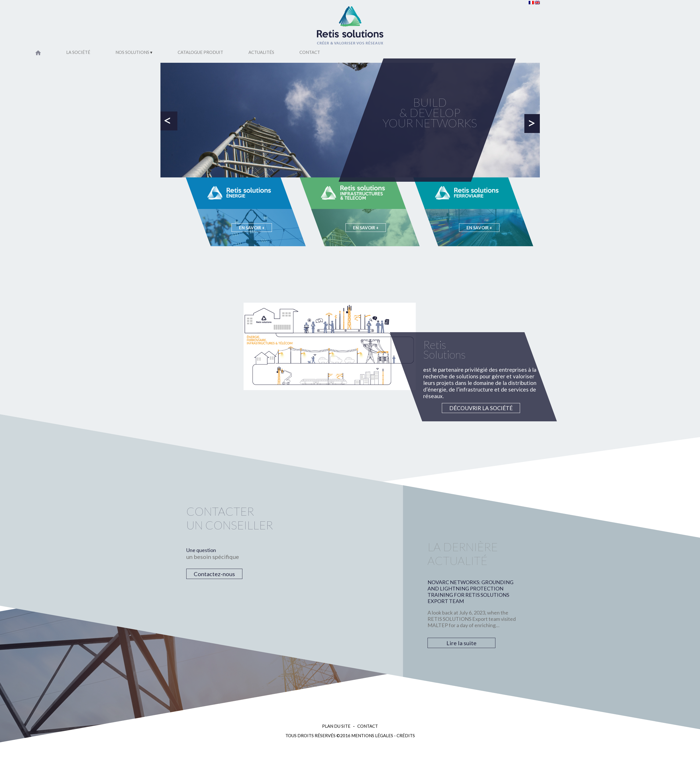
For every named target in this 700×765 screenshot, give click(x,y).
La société (78, 52)
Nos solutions (132, 52)
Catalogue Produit (200, 52)
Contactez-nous (214, 574)
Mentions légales (372, 735)
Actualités (261, 52)
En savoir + (252, 228)
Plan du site (336, 726)
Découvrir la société (481, 408)
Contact (310, 52)
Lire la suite (461, 643)
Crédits (406, 735)
